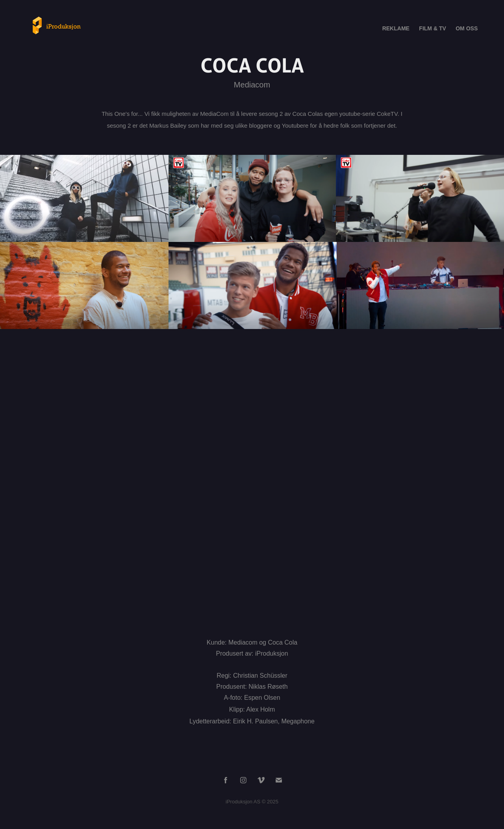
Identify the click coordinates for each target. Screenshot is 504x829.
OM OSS (467, 28)
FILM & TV (432, 28)
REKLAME (396, 28)
